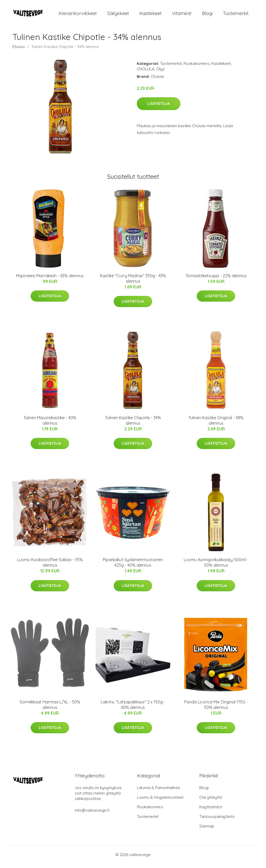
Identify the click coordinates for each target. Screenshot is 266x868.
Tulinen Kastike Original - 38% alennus (216, 425)
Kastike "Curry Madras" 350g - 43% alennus (133, 283)
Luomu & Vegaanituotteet (160, 802)
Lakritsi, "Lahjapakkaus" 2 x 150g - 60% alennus (133, 709)
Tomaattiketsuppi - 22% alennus (216, 280)
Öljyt (160, 73)
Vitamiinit (182, 15)
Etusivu (19, 51)
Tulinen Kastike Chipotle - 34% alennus (133, 425)
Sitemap (207, 830)
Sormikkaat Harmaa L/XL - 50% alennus (50, 709)
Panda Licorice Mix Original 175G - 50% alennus (216, 709)
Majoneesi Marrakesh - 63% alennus (50, 280)
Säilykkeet (118, 15)
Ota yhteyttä (211, 802)
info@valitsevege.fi (92, 815)
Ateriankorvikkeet (78, 15)
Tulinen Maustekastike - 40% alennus (50, 425)
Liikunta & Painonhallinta (158, 792)
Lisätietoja (159, 108)
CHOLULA (146, 73)
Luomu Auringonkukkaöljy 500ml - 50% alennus (216, 567)
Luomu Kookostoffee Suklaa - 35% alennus (50, 567)
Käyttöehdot (211, 811)
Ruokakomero (197, 68)
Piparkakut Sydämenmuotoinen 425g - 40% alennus (133, 567)
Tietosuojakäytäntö (217, 821)
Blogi (207, 15)
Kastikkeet (151, 15)
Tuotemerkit (236, 15)
